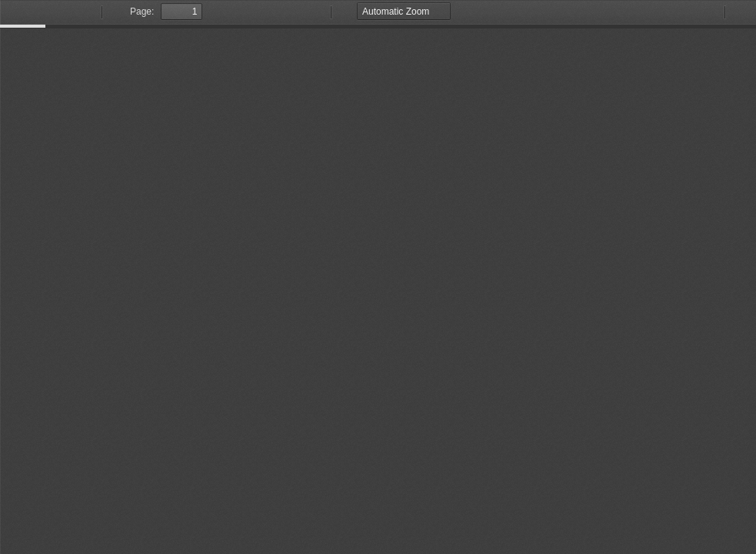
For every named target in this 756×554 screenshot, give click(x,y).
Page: (142, 12)
